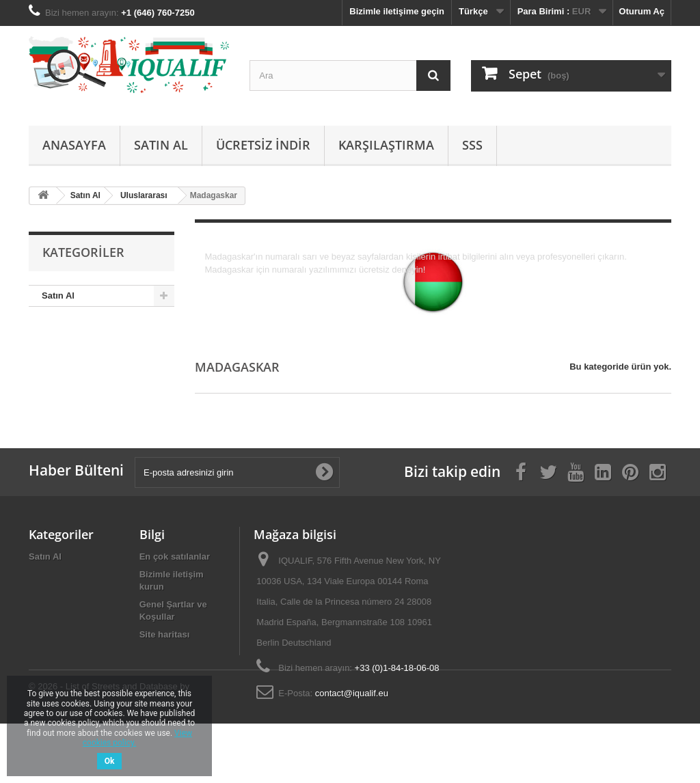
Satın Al (161, 145)
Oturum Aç (642, 11)
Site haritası (165, 634)
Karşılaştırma (386, 145)
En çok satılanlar (175, 557)
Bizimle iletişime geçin (397, 11)
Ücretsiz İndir (263, 145)
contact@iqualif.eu (352, 693)
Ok (110, 761)
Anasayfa (74, 145)
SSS (472, 145)
